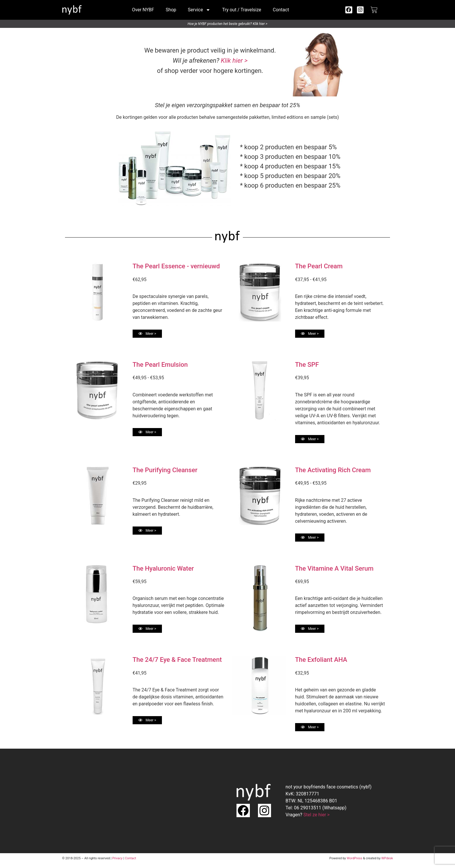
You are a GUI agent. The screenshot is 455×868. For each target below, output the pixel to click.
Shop (171, 10)
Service (199, 10)
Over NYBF (143, 10)
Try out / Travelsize (242, 10)
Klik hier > (234, 61)
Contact (281, 10)
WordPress (354, 858)
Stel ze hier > (317, 815)
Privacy (118, 858)
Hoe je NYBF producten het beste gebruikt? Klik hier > (228, 24)
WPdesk (387, 858)
